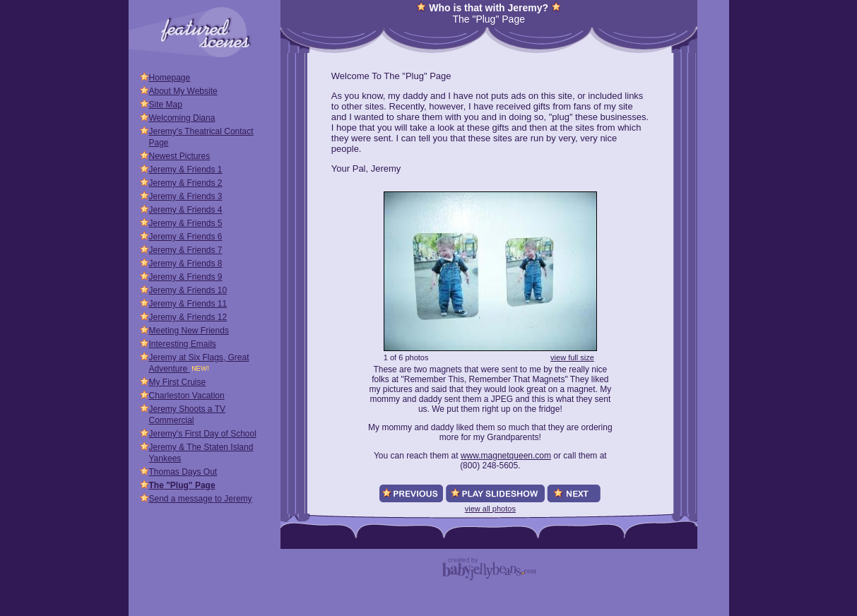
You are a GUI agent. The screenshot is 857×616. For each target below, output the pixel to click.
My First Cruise (178, 382)
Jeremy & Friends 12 (188, 317)
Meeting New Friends (189, 331)
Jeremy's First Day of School (203, 434)
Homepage (170, 78)
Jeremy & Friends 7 (186, 250)
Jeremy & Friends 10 (188, 290)
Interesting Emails (183, 344)
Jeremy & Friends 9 (186, 277)
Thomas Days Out (183, 472)
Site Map (166, 105)
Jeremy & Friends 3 (186, 196)
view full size (572, 357)
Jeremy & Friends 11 (188, 304)
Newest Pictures (180, 156)
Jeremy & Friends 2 (186, 183)
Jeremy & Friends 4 (186, 210)
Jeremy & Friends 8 (186, 263)
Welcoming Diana (182, 118)
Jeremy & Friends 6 (186, 237)
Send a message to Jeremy (201, 499)
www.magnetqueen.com (506, 456)
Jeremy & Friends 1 (186, 170)
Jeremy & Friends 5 (186, 223)
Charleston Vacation (187, 396)
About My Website (183, 91)
